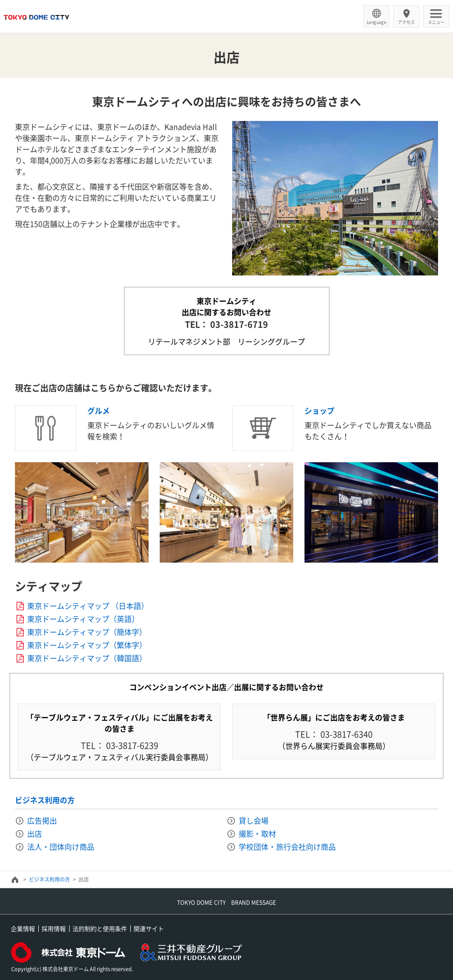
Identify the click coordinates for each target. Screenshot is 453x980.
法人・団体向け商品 (61, 846)
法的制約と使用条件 (100, 928)
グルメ (99, 410)
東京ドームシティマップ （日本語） (88, 606)
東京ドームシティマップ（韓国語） (87, 658)
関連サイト (149, 928)
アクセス (406, 22)
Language (376, 22)
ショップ (319, 410)
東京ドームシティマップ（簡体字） (87, 632)
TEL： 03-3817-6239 (120, 745)
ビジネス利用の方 (45, 800)
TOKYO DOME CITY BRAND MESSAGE (226, 902)
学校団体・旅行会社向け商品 (287, 846)
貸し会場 (254, 820)
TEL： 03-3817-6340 (334, 734)
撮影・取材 (257, 833)
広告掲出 (42, 820)
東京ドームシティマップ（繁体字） (87, 645)
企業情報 (23, 928)
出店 (35, 833)
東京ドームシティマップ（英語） (83, 619)
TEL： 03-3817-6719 (226, 324)
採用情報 (54, 928)
